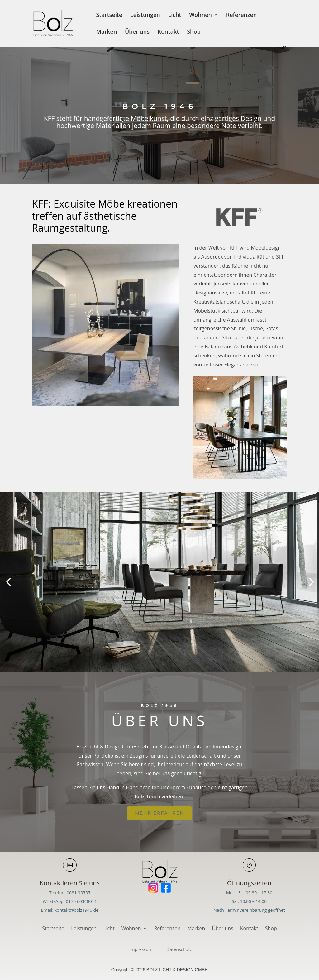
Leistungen (145, 15)
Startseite (109, 15)
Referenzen (242, 15)
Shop (194, 32)
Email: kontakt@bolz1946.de (70, 910)
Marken (106, 32)
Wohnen (200, 15)
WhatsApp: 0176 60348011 (70, 901)
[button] (8, 582)
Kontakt (168, 32)
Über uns (137, 32)
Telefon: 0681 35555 (70, 893)
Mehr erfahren (159, 813)
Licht (174, 15)
